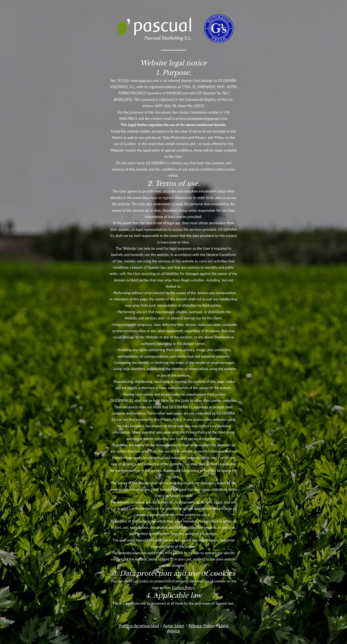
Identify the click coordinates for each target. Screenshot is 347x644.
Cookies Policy (183, 588)
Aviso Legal (174, 625)
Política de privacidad (139, 625)
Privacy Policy (201, 625)
